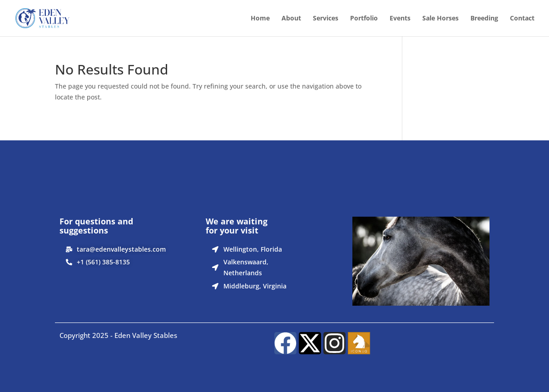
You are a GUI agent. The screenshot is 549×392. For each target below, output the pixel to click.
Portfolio (364, 19)
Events (400, 19)
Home (260, 19)
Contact (522, 19)
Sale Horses (440, 19)
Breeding (484, 19)
